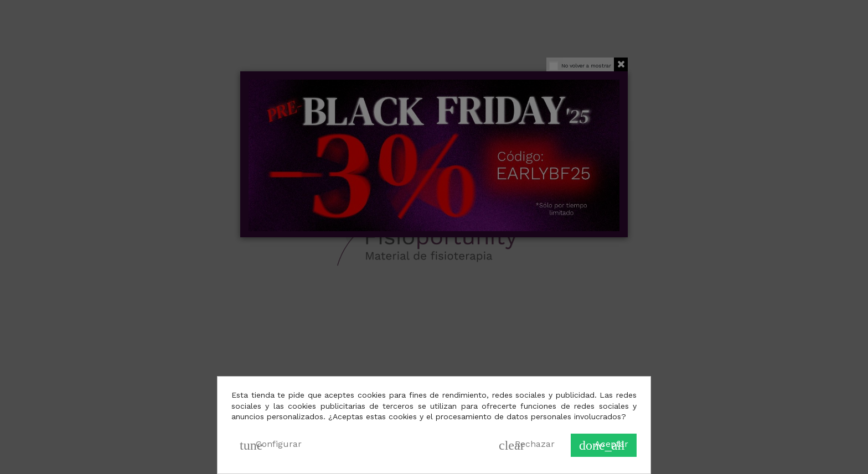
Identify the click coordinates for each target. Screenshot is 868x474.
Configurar (271, 445)
